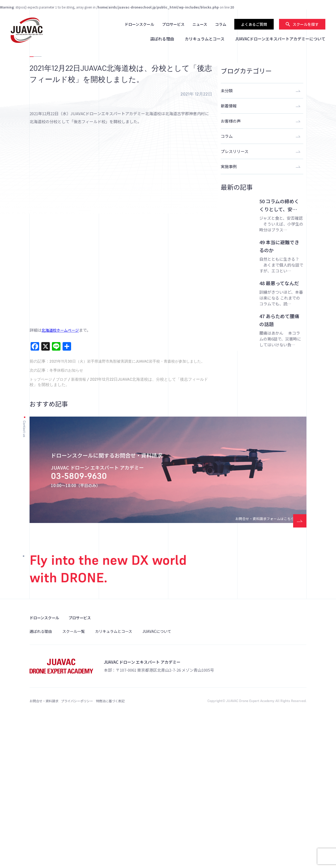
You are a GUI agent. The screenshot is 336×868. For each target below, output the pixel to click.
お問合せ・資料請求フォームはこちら (254, 659)
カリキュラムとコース (205, 39)
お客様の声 (231, 121)
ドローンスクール (139, 24)
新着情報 (81, 522)
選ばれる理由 (162, 39)
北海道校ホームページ (62, 467)
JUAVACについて (164, 774)
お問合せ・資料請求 (45, 844)
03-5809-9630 (90, 619)
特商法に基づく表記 (134, 844)
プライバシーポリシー (89, 844)
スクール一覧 (76, 774)
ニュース (200, 24)
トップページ (42, 522)
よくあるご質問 (254, 24)
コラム (221, 24)
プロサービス (173, 24)
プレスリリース (235, 151)
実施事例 (229, 166)
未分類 (227, 91)
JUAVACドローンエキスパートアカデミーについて (280, 39)
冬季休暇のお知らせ (67, 512)
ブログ (63, 522)
